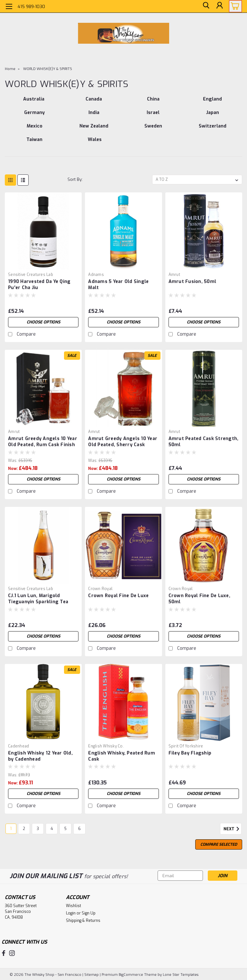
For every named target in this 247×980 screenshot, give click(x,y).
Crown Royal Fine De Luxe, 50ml (199, 599)
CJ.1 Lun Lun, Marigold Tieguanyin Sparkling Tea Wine (38, 599)
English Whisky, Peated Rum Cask (122, 756)
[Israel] (153, 116)
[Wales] (95, 143)
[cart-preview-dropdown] (234, 6)
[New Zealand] (94, 129)
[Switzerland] (213, 129)
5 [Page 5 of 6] (65, 829)
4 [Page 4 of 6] (52, 829)
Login (71, 913)
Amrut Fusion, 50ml (192, 282)
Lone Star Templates (181, 974)
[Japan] (213, 116)
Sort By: (75, 179)
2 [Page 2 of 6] (24, 829)
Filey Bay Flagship (190, 753)
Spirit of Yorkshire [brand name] (186, 746)
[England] (213, 102)
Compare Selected (219, 844)
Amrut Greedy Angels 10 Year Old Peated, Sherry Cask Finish (123, 442)
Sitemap (91, 974)
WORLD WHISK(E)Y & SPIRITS (48, 69)
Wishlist (73, 906)
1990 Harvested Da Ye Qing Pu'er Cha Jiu (39, 285)
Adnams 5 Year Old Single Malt (118, 285)
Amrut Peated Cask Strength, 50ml (204, 442)
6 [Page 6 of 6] (79, 829)
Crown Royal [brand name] (100, 589)
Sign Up (89, 913)
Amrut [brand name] (174, 275)
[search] (205, 7)
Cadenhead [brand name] (18, 746)
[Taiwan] (35, 143)
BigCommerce (131, 974)
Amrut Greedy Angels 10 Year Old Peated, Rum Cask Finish (43, 442)
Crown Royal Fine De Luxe (118, 596)
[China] (153, 102)
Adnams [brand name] (96, 275)
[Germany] (35, 116)
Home (10, 69)
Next (233, 829)
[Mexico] (35, 129)
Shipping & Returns (83, 921)
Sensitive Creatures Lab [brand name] (31, 275)
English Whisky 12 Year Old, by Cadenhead (40, 756)
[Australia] (34, 102)
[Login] (219, 7)
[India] (94, 116)
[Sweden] (153, 129)
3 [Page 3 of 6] (38, 829)
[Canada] (94, 102)
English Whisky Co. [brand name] (106, 746)
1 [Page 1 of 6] (11, 829)
